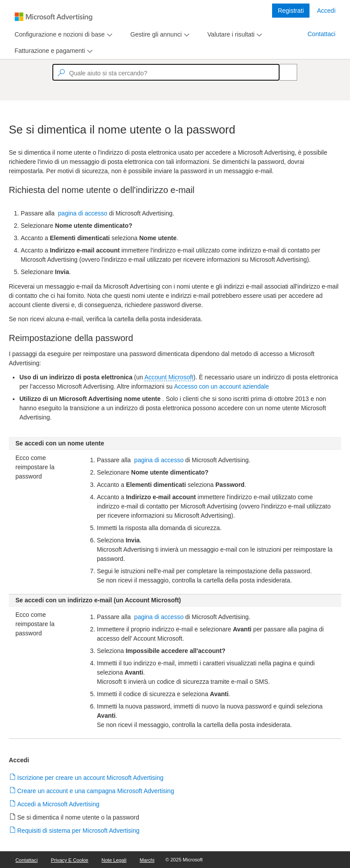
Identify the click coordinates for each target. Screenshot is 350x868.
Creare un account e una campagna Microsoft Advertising (96, 791)
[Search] (284, 72)
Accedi (326, 11)
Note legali (114, 860)
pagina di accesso (83, 213)
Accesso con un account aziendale (221, 386)
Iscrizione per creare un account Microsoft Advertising (90, 778)
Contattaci (321, 34)
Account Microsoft (169, 377)
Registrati (291, 11)
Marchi (147, 860)
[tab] (58, 35)
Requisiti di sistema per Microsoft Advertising (79, 831)
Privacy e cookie (69, 860)
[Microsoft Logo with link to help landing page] (53, 17)
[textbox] (166, 72)
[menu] (62, 35)
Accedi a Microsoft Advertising (59, 804)
